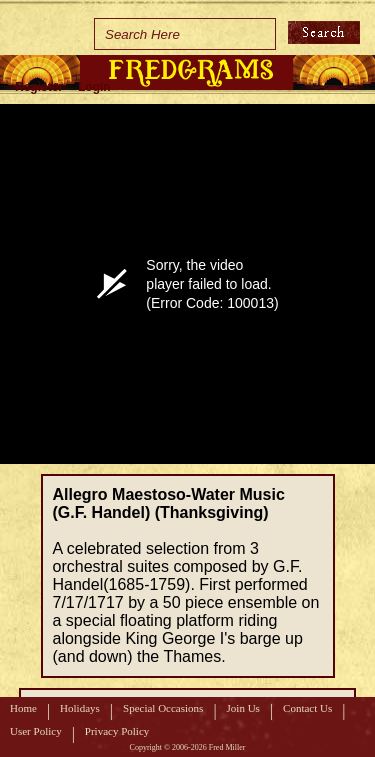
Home (23, 708)
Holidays (80, 708)
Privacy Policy (117, 731)
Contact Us (307, 708)
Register (39, 87)
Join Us (243, 708)
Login (94, 87)
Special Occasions (163, 708)
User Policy (36, 731)
